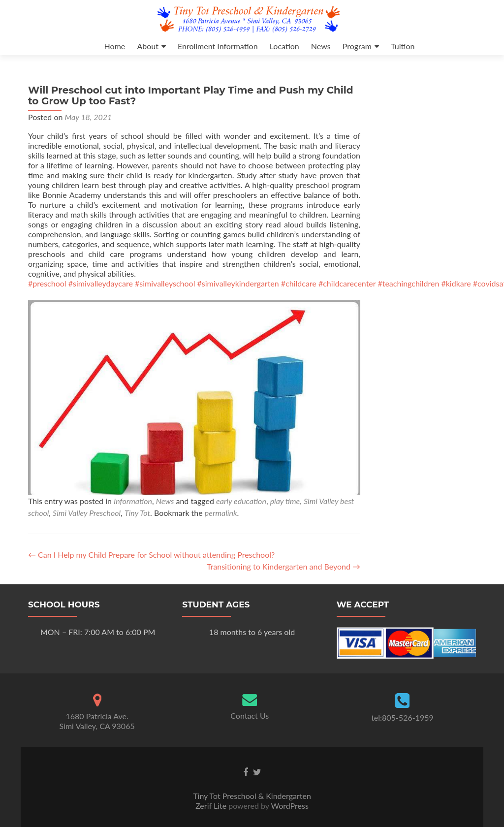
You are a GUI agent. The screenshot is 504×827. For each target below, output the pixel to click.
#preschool (47, 283)
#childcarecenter (347, 283)
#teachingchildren (408, 283)
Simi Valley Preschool (87, 513)
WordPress (289, 806)
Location (284, 46)
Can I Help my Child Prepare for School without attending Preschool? (151, 555)
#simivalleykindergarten (238, 283)
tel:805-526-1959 (402, 717)
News (321, 46)
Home (115, 46)
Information (133, 501)
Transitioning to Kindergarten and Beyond (283, 566)
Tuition (403, 46)
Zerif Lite (212, 806)
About (148, 46)
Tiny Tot (137, 513)
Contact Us (250, 716)
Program (357, 46)
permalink (221, 513)
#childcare (299, 283)
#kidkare (456, 283)
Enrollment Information (218, 46)
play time (285, 501)
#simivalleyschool (165, 283)
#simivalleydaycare (101, 283)
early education (241, 501)
